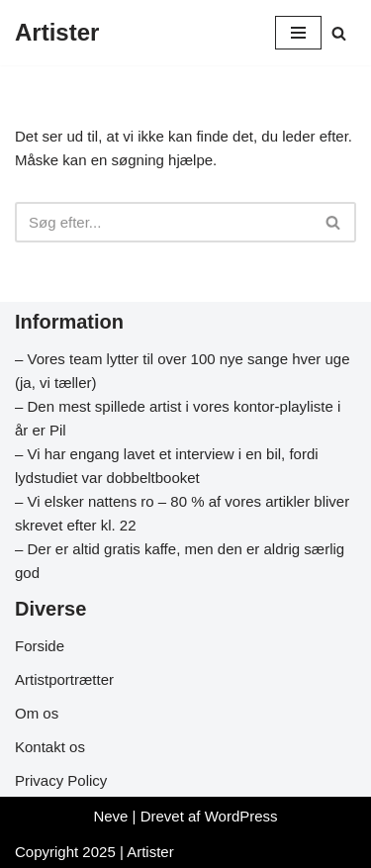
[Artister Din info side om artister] (57, 33)
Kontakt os (50, 747)
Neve (110, 816)
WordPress (241, 816)
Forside (40, 646)
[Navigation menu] (298, 33)
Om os (37, 713)
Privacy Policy (61, 780)
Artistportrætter (64, 679)
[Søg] (339, 33)
